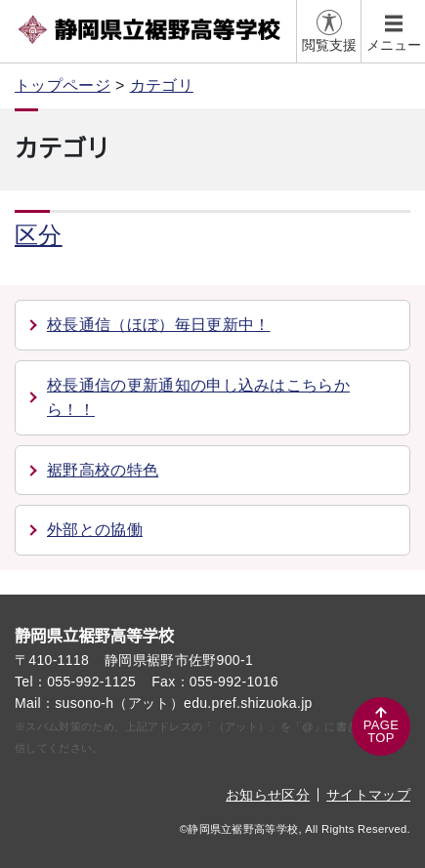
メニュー (394, 45)
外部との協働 (95, 530)
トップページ (63, 85)
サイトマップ (368, 795)
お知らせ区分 (268, 795)
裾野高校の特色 (103, 470)
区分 (39, 235)
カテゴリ (162, 85)
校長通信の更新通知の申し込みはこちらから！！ (198, 398)
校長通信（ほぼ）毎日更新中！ (158, 325)
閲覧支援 (329, 45)
